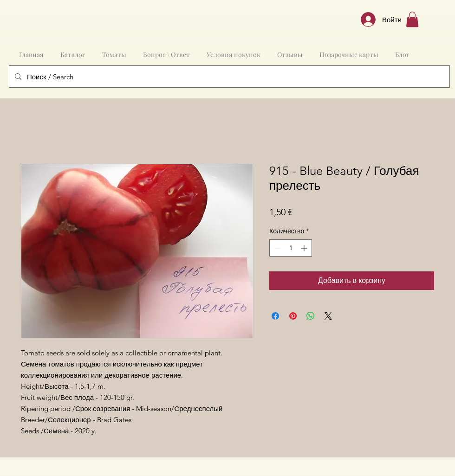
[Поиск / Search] (228, 77)
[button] (412, 19)
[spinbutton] (291, 248)
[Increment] (305, 248)
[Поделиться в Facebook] (275, 316)
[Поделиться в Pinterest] (293, 316)
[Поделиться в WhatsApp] (311, 316)
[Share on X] (328, 316)
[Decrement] (276, 248)
